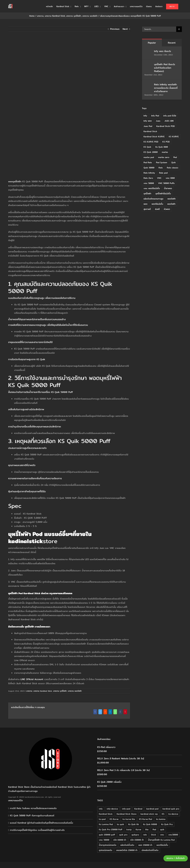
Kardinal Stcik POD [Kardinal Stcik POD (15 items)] (166, 126)
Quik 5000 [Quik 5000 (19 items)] (149, 168)
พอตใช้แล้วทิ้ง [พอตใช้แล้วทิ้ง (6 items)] (157, 204)
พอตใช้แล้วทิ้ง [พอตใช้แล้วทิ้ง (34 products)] (162, 845)
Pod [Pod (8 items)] (175, 157)
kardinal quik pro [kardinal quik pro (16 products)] (171, 809)
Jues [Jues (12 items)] (158, 121)
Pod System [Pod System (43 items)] (162, 162)
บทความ (29, 691)
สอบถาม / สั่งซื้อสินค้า (176, 858)
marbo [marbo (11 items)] (165, 152)
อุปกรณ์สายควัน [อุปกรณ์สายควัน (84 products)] (105, 850)
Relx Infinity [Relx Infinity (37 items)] (149, 173)
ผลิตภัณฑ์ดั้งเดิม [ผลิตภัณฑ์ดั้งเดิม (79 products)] (127, 845)
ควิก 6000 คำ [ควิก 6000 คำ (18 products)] (120, 840)
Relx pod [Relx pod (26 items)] (163, 173)
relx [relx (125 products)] (145, 835)
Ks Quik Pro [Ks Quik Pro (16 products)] (167, 824)
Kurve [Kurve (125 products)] (138, 829)
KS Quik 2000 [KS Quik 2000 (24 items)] (151, 152)
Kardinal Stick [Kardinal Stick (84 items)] (150, 131)
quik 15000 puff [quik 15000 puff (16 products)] (107, 835)
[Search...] (159, 29)
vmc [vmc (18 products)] (162, 835)
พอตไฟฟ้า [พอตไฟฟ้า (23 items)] (171, 204)
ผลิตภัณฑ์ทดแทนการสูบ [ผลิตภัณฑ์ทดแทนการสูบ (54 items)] (153, 199)
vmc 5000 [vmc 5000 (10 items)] (149, 183)
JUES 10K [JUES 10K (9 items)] (169, 121)
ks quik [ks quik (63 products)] (121, 824)
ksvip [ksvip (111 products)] (129, 829)
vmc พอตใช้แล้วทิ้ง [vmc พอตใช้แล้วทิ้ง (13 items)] (152, 188)
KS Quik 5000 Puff (84, 441)
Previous (115, 29)
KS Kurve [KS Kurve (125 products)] (114, 819)
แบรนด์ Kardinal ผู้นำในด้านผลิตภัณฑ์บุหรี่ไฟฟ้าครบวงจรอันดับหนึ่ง (41, 823)
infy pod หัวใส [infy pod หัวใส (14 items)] (170, 116)
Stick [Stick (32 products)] (153, 835)
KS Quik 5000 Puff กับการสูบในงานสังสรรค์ (32, 815)
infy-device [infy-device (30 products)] (112, 809)
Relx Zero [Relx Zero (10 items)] (148, 178)
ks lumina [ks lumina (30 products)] (161, 819)
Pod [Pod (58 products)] (154, 829)
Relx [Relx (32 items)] (161, 168)
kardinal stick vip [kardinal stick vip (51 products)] (149, 814)
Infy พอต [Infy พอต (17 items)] (148, 121)
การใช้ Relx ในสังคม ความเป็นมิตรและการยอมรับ (33, 808)
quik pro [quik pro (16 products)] (123, 835)
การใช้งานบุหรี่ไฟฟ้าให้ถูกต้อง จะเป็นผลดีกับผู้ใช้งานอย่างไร (37, 830)
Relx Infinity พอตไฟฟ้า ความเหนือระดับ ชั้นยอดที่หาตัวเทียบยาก (166, 88)
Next (125, 29)
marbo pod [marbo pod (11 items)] (149, 157)
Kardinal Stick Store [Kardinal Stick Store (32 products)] (127, 814)
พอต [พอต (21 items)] (145, 204)
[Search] (179, 29)
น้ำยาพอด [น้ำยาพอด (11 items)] (168, 188)
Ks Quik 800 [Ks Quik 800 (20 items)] (162, 147)
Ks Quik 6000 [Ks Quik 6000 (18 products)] (150, 824)
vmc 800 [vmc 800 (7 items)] (170, 178)
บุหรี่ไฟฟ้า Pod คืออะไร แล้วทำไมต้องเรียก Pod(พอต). (165, 68)
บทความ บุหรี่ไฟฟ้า (60, 691)
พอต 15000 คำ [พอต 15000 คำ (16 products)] (145, 845)
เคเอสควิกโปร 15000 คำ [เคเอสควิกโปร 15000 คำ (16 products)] (127, 850)
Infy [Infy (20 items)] (145, 116)
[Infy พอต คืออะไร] (148, 51)
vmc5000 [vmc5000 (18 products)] (173, 835)
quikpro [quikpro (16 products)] (135, 835)
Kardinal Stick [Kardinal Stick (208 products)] (106, 814)
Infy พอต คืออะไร (163, 51)
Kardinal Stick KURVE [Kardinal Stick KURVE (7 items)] (154, 137)
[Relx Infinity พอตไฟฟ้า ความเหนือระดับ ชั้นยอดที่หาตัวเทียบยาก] (148, 85)
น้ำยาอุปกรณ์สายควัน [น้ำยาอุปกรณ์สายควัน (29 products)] (108, 845)
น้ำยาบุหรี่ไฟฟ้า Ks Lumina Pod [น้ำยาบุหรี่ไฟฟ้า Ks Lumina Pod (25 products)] (161, 840)
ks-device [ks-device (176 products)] (173, 814)
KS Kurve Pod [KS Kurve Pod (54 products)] (146, 819)
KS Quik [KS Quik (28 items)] (147, 147)
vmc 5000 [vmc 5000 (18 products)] (104, 840)
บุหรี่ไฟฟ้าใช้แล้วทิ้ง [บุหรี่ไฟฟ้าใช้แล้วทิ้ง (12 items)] (163, 194)
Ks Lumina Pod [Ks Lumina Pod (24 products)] (106, 824)
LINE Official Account (32, 679)
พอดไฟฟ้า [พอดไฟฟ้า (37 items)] (172, 199)
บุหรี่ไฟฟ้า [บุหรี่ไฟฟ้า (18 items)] (147, 194)
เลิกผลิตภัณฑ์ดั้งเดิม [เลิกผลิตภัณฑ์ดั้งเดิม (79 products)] (150, 850)
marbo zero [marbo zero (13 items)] (164, 157)
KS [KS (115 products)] (163, 814)
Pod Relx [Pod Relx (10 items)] (148, 162)
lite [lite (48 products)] (147, 829)
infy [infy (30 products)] (101, 809)
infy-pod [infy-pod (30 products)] (126, 809)
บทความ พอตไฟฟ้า (75, 691)
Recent (172, 43)
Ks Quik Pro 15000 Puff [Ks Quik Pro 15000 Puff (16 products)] (111, 829)
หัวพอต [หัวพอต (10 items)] (167, 209)
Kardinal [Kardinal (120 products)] (138, 809)
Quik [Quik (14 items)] (174, 162)
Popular (152, 43)
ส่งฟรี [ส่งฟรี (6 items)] (157, 209)
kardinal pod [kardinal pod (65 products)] (152, 809)
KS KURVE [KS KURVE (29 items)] (174, 137)
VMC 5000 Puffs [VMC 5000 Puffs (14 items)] (166, 183)
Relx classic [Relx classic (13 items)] (173, 168)
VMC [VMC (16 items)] (159, 178)
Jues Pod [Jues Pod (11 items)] (148, 126)
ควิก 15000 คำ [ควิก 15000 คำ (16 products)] (137, 840)
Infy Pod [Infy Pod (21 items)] (155, 116)
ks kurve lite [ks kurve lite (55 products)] (129, 819)
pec (16, 506)
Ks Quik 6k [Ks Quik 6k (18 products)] (134, 824)
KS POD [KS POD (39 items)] (166, 142)
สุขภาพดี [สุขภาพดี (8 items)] (147, 209)
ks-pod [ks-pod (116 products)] (102, 819)
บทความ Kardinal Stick (43, 691)
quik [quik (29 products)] (162, 829)
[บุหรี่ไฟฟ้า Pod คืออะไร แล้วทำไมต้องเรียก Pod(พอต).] (148, 65)
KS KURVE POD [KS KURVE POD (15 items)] (151, 142)
